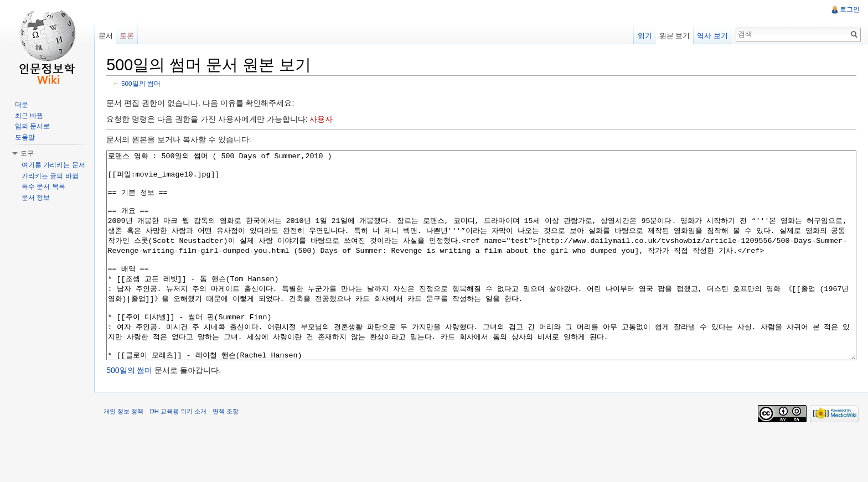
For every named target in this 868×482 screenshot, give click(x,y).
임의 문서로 (32, 126)
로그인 (849, 9)
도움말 (25, 137)
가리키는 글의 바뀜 (50, 176)
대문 (22, 105)
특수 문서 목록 (43, 186)
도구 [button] (27, 153)
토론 (130, 36)
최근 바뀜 (29, 116)
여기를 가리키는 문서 (53, 165)
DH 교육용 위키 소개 (183, 457)
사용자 (326, 120)
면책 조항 (231, 457)
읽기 (643, 36)
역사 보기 (711, 36)
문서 (108, 36)
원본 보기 (673, 36)
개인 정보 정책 (128, 457)
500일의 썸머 (146, 84)
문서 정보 (36, 198)
